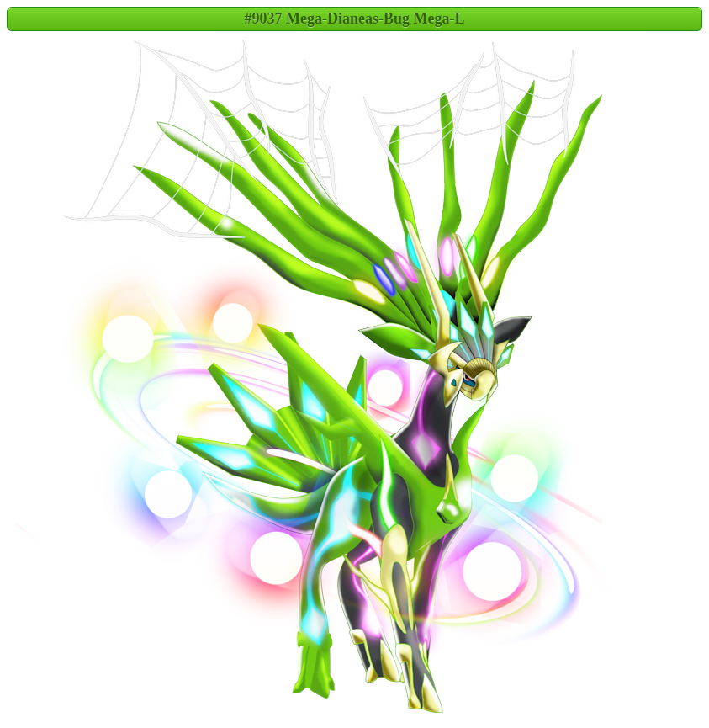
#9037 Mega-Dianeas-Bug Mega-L (355, 19)
